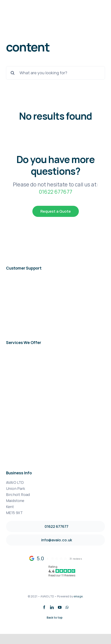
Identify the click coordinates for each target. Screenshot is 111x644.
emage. (78, 596)
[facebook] (44, 607)
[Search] (13, 73)
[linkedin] (52, 607)
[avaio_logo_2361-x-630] (23, 14)
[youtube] (60, 607)
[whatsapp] (67, 607)
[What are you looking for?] (55, 73)
